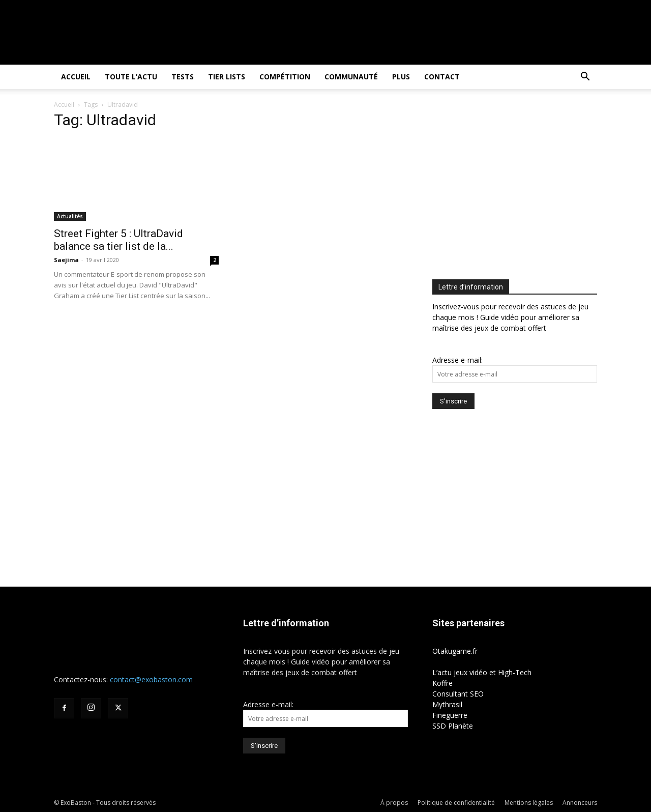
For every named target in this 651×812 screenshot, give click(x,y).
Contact (442, 77)
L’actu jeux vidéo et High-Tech (482, 672)
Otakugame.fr (455, 651)
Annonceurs (580, 803)
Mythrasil (447, 704)
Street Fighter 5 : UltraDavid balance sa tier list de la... (119, 240)
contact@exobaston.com (151, 679)
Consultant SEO (458, 694)
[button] (585, 78)
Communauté (351, 77)
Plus (401, 77)
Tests (183, 77)
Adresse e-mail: (457, 360)
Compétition (285, 77)
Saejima (66, 260)
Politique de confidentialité (456, 803)
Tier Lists (227, 77)
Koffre (442, 683)
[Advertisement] (518, 186)
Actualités (70, 216)
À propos (394, 803)
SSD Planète (453, 726)
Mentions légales (529, 803)
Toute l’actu (131, 77)
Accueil (76, 77)
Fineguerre (450, 715)
